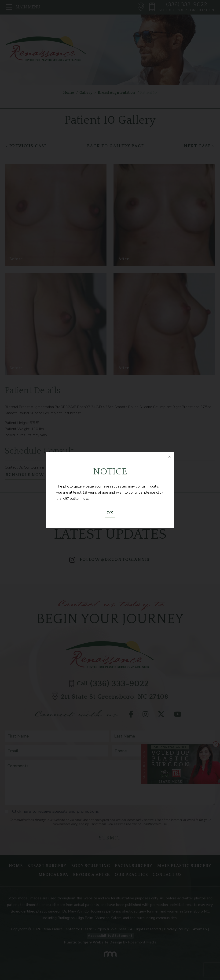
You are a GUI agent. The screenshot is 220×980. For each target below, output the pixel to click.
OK (110, 513)
